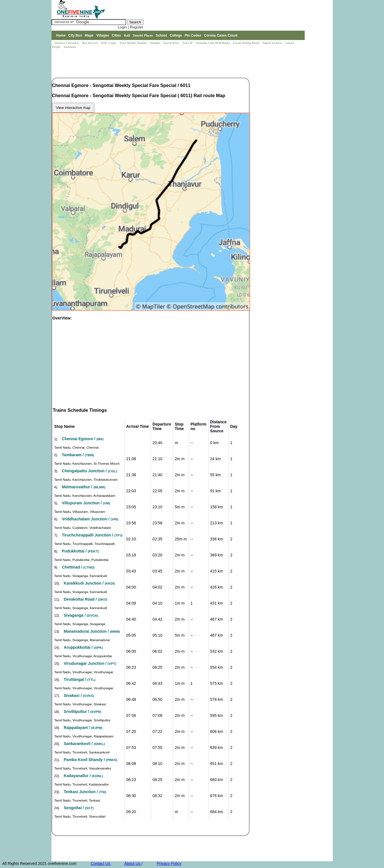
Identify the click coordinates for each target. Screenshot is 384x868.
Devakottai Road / (86, 599)
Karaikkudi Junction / (89, 583)
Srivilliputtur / (83, 712)
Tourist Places (143, 35)
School (161, 35)
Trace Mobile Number (133, 43)
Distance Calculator (67, 43)
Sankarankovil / (84, 744)
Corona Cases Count (221, 35)
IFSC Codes (109, 43)
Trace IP (188, 43)
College (176, 35)
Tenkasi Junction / (85, 792)
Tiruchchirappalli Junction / (92, 535)
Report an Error (273, 43)
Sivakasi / (79, 695)
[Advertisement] (154, 64)
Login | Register (131, 27)
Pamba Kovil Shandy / (91, 760)
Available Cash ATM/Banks (213, 43)
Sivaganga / (81, 615)
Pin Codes (193, 35)
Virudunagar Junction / (90, 663)
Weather (155, 43)
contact (290, 43)
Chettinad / (78, 567)
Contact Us (101, 863)
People (57, 47)
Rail (127, 35)
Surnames (70, 47)
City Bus (75, 35)
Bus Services (90, 43)
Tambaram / (78, 455)
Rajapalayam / (83, 728)
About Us (133, 863)
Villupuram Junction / (86, 503)
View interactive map (73, 108)
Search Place (171, 43)
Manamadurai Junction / (92, 631)
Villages (103, 35)
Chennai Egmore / (83, 439)
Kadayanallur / (84, 776)
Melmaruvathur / (84, 487)
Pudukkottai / (80, 551)
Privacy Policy (169, 863)
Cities (116, 35)
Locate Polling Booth (247, 43)
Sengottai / (79, 808)
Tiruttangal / (80, 679)
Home (61, 35)
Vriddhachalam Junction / (90, 519)
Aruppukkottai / (83, 647)
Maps (89, 35)
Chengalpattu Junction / (89, 471)
